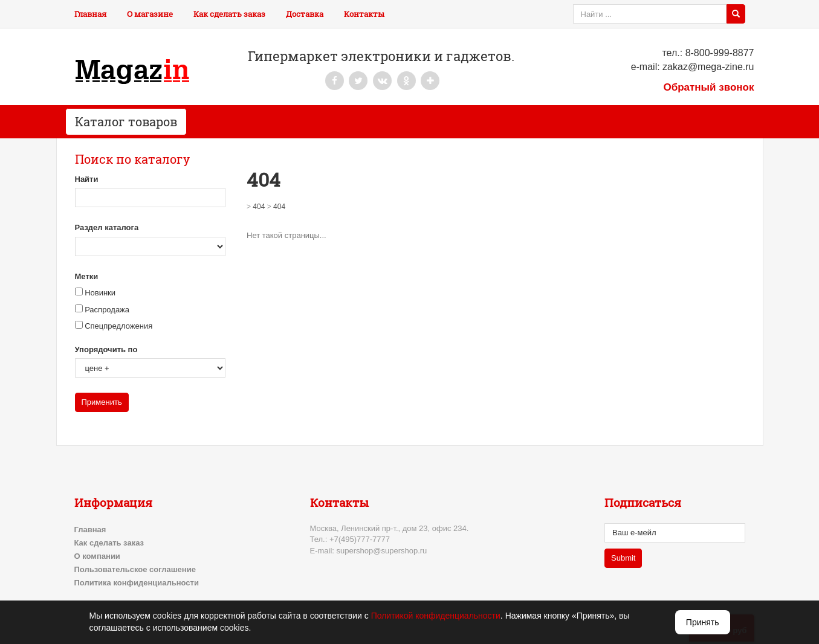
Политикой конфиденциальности (436, 616)
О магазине (150, 14)
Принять (703, 622)
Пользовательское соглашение (135, 569)
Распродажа (107, 310)
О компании (97, 556)
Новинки (100, 293)
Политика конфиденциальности (137, 583)
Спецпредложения (118, 326)
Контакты (364, 14)
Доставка (305, 14)
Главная (90, 14)
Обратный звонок (708, 87)
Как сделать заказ (229, 14)
